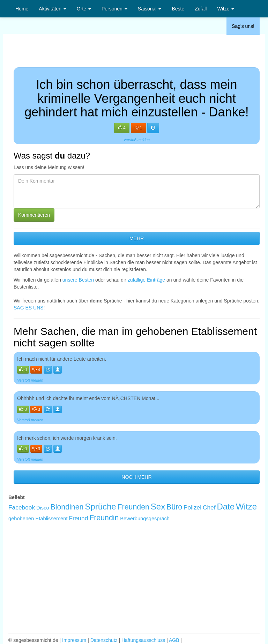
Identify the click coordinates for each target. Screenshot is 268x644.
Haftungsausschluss (143, 640)
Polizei (192, 507)
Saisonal (150, 9)
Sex (158, 507)
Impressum (74, 640)
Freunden (133, 507)
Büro (174, 507)
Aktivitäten (52, 9)
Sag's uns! (243, 26)
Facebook (22, 507)
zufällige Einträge (146, 280)
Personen (114, 9)
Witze (226, 9)
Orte (84, 9)
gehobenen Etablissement (38, 519)
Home (22, 9)
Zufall (201, 9)
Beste (178, 9)
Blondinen (67, 507)
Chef (209, 507)
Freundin (104, 518)
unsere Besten (78, 280)
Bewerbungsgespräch (145, 519)
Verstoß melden (137, 140)
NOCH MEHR (136, 477)
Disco (43, 508)
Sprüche (100, 507)
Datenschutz (104, 640)
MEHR (137, 238)
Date (226, 507)
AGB (174, 640)
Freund (78, 518)
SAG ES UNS (29, 308)
